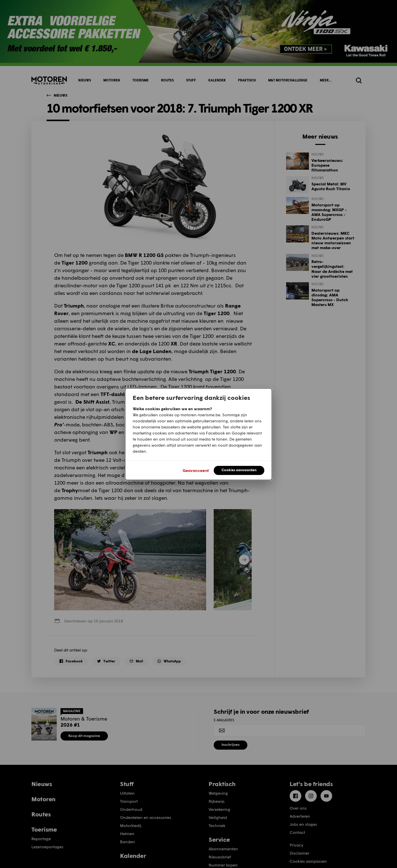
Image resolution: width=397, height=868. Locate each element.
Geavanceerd (196, 470)
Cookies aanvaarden (239, 470)
